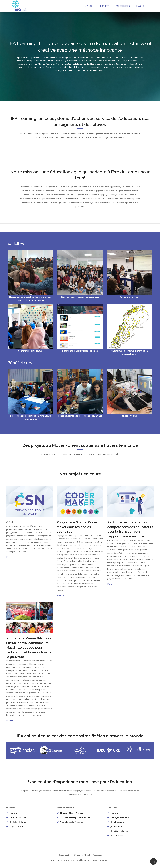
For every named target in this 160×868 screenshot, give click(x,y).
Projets (105, 6)
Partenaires (123, 6)
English (141, 6)
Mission (89, 6)
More (10, 557)
